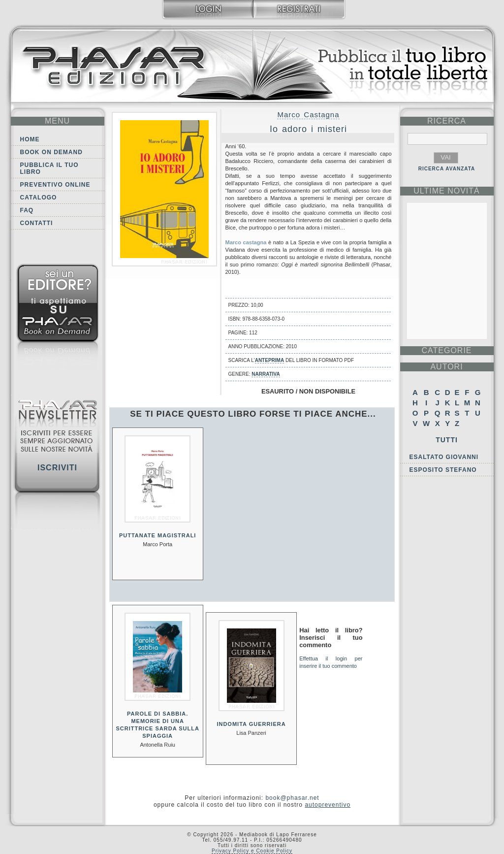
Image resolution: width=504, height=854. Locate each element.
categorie (446, 350)
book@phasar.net (292, 798)
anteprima (269, 360)
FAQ (27, 210)
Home (30, 139)
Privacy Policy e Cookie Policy (252, 851)
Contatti (37, 223)
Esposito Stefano (443, 470)
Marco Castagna (308, 115)
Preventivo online (55, 185)
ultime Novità (447, 191)
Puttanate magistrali (157, 535)
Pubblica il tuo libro (49, 168)
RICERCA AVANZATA (447, 169)
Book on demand (51, 152)
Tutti (447, 440)
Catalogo (39, 197)
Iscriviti (57, 468)
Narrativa (266, 374)
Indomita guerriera (251, 724)
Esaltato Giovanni (444, 457)
